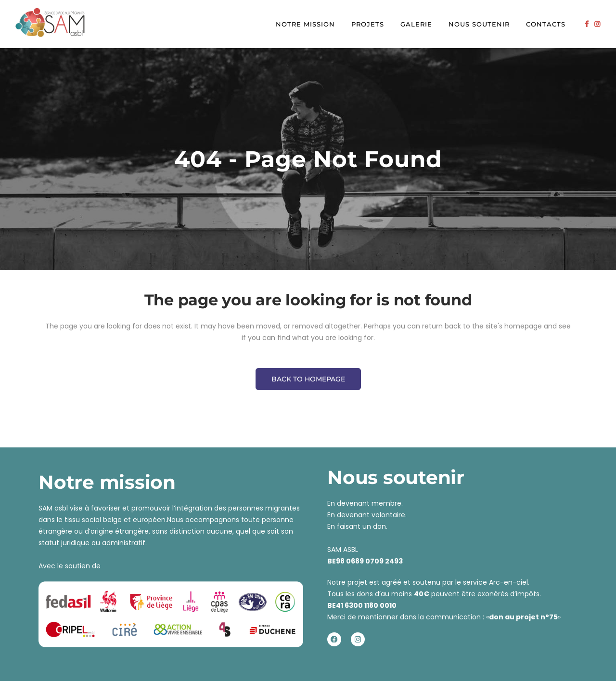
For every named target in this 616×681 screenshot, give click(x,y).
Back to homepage (308, 379)
